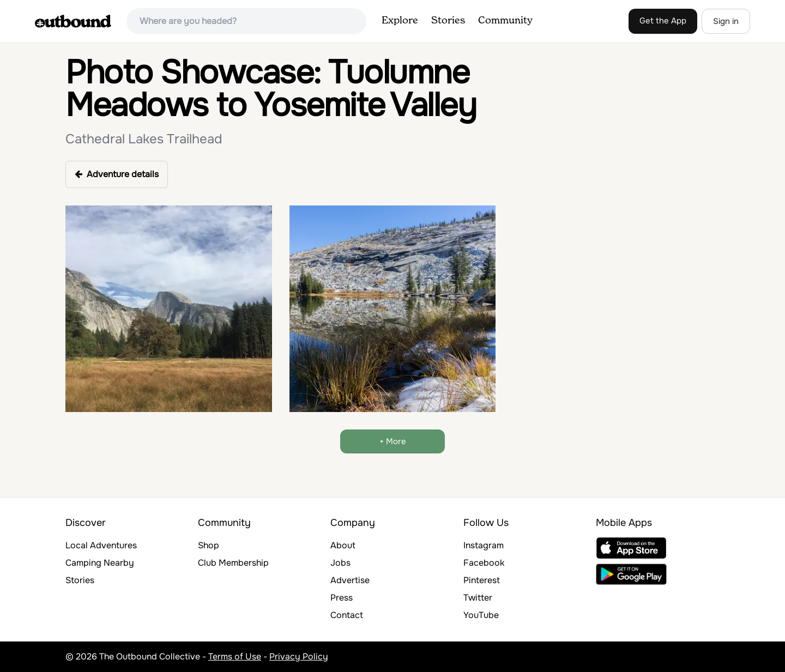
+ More (393, 441)
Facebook (484, 563)
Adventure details (117, 174)
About (343, 545)
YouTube (481, 615)
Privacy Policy (299, 656)
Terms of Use (235, 656)
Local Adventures (101, 545)
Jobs (340, 563)
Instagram (484, 545)
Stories (448, 21)
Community (505, 21)
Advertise (350, 580)
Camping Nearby (100, 563)
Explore (400, 21)
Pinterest (482, 580)
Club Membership (233, 563)
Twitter (478, 598)
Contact (347, 615)
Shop (209, 545)
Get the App (663, 21)
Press (342, 598)
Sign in (726, 21)
